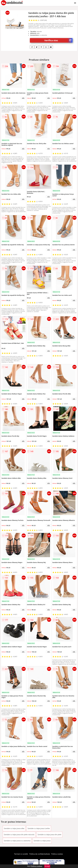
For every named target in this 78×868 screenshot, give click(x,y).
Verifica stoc (58, 40)
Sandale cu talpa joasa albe (14, 828)
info (23, 98)
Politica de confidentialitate (40, 854)
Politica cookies (57, 854)
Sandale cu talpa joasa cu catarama (17, 841)
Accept (47, 866)
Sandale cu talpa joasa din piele (49, 835)
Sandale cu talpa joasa (42, 841)
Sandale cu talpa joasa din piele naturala (19, 835)
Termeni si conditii (21, 854)
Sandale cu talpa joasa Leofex (39, 828)
